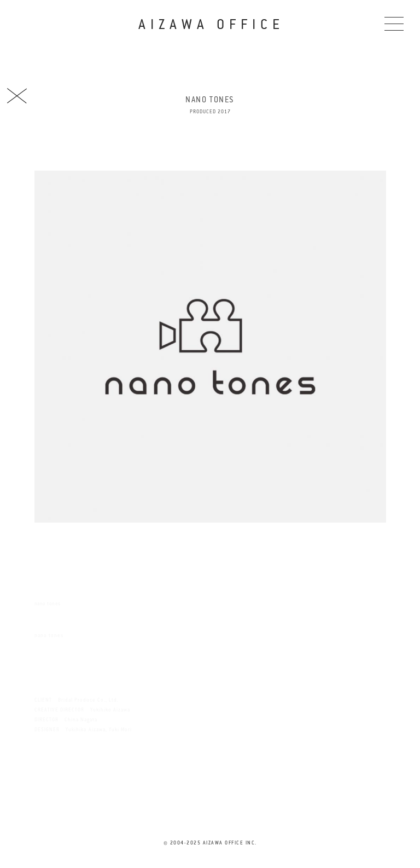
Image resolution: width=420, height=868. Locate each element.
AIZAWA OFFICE (211, 24)
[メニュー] (394, 23)
